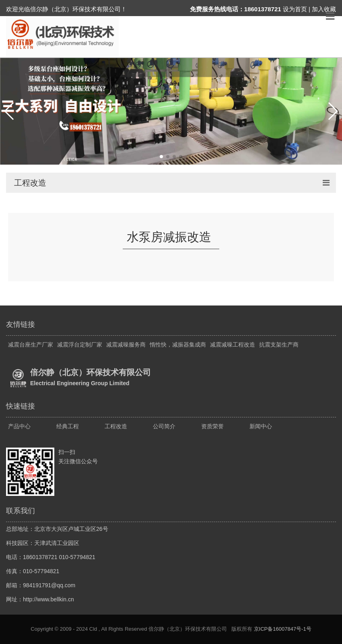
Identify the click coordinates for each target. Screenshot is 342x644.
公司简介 (164, 426)
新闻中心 (261, 426)
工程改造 (116, 426)
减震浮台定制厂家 (80, 345)
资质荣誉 (212, 426)
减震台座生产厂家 (31, 345)
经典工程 (68, 426)
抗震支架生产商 (279, 345)
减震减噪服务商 (126, 345)
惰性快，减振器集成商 (178, 345)
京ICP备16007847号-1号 (283, 629)
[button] (9, 111)
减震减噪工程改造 (233, 345)
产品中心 (19, 426)
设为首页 (295, 9)
